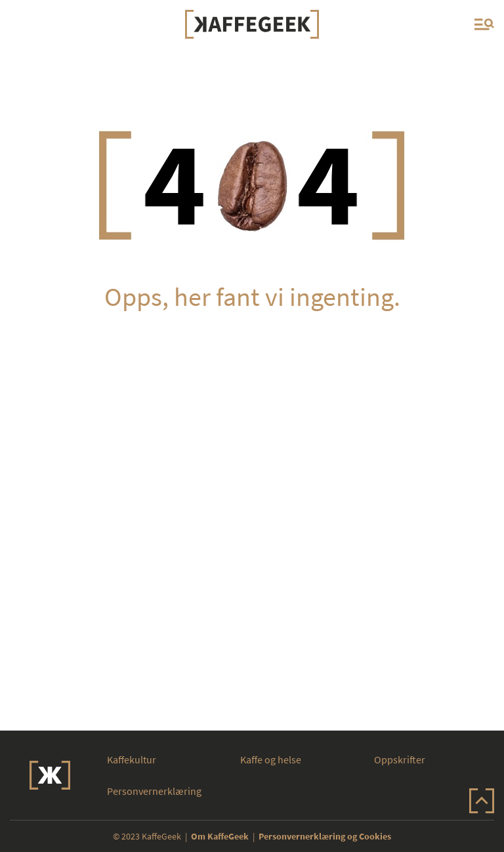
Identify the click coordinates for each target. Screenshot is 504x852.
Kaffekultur (132, 759)
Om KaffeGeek (220, 836)
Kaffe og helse (271, 759)
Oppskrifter (400, 759)
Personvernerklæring (154, 791)
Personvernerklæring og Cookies (325, 836)
